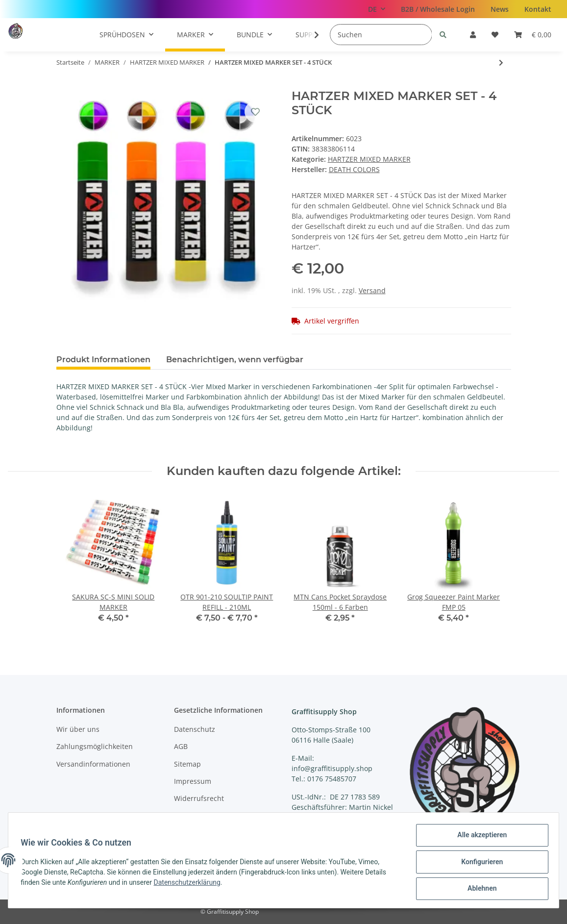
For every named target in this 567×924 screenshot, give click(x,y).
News (500, 9)
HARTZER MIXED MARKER (369, 159)
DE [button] (372, 9)
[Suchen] (381, 35)
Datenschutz (195, 729)
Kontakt (538, 9)
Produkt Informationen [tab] (103, 360)
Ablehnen (479, 889)
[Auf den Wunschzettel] (255, 112)
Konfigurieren (479, 864)
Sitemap (187, 764)
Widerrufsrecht (199, 798)
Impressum (193, 781)
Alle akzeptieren (479, 838)
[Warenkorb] (533, 35)
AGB (181, 746)
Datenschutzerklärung (190, 884)
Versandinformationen (93, 764)
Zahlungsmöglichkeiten (95, 746)
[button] (473, 35)
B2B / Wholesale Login (438, 9)
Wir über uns (78, 729)
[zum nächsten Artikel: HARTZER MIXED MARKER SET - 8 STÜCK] (501, 62)
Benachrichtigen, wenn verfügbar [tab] (235, 360)
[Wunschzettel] (495, 35)
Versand (372, 290)
